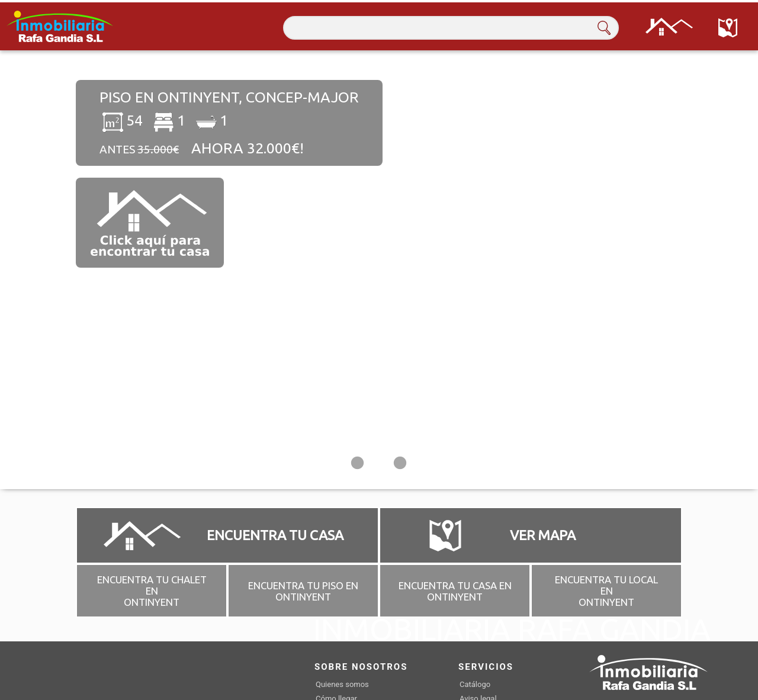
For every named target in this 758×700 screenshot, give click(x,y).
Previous (44, 269)
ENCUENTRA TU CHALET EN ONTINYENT (152, 590)
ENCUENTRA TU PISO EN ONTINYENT (303, 590)
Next (714, 269)
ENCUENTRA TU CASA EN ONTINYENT (455, 590)
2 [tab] (379, 465)
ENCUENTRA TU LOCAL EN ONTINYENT (606, 590)
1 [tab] (358, 465)
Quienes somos (342, 684)
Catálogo (475, 684)
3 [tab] (400, 465)
